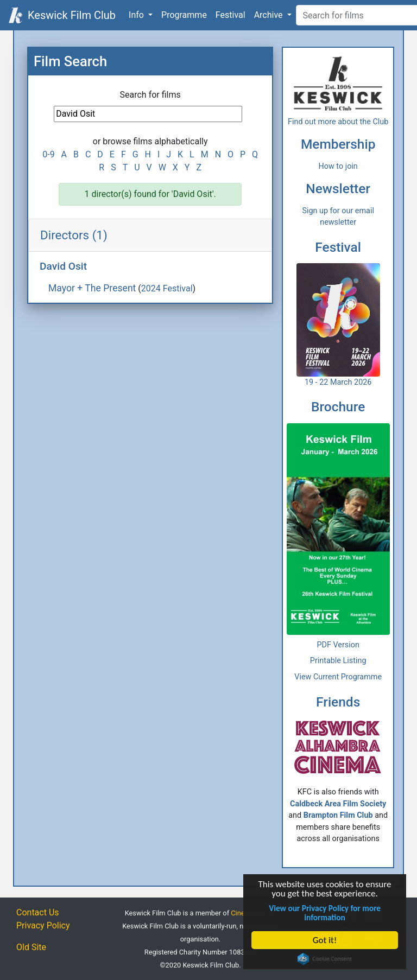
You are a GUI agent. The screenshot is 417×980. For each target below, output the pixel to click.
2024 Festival (167, 288)
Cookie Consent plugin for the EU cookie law (325, 959)
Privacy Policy (43, 925)
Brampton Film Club (338, 815)
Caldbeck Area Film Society (338, 804)
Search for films (150, 95)
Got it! (325, 940)
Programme (184, 15)
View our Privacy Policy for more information (325, 913)
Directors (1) (74, 235)
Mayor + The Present (92, 288)
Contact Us (38, 912)
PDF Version (338, 645)
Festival (230, 15)
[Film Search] (148, 114)
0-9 (48, 154)
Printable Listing (338, 661)
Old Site (31, 947)
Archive (270, 15)
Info (137, 15)
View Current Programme (338, 677)
